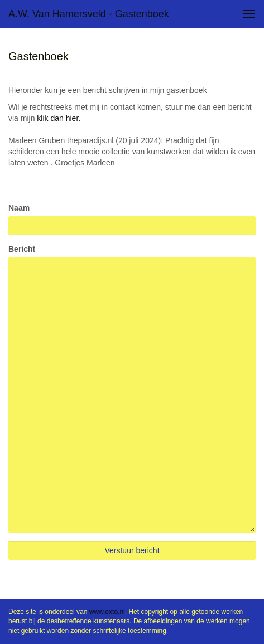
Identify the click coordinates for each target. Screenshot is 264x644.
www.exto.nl (107, 612)
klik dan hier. (59, 118)
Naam (19, 208)
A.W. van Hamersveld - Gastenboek (89, 14)
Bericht (22, 249)
